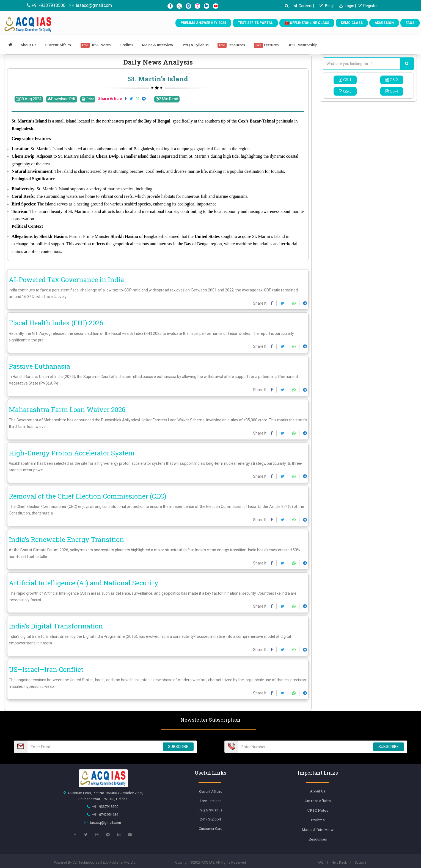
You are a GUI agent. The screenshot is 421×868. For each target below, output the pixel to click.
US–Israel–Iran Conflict (46, 669)
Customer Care (210, 829)
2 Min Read (167, 99)
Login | (348, 6)
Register (368, 6)
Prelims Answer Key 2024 (203, 23)
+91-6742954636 (105, 815)
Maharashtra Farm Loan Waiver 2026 (67, 410)
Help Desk (339, 863)
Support (360, 863)
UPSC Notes (96, 45)
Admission (384, 23)
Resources (231, 45)
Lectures (266, 45)
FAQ (321, 863)
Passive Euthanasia (39, 366)
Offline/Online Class (307, 23)
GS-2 (394, 80)
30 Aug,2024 (29, 99)
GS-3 (347, 91)
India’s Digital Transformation (56, 626)
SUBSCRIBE (178, 747)
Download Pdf (62, 99)
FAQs (410, 23)
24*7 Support (210, 819)
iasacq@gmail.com (90, 5)
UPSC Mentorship (302, 45)
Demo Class (352, 23)
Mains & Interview (157, 45)
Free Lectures (211, 801)
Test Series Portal (255, 23)
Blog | (327, 6)
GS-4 (394, 91)
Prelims (127, 45)
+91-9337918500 (46, 5)
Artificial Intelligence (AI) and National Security (84, 583)
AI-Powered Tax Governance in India (66, 280)
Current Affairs (58, 45)
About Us (28, 45)
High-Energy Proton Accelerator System (72, 453)
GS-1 (347, 80)
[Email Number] (93, 747)
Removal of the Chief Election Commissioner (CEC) (88, 496)
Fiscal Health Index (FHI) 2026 (56, 323)
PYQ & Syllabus (196, 45)
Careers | (304, 6)
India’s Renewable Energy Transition (66, 539)
